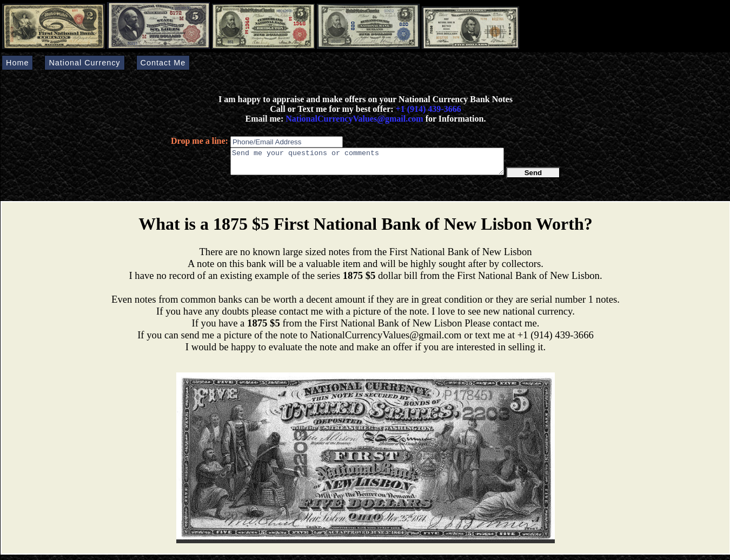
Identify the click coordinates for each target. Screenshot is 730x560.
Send (533, 178)
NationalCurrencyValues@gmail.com (353, 119)
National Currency (84, 63)
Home (17, 63)
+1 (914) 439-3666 (429, 109)
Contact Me (163, 63)
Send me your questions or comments (367, 164)
